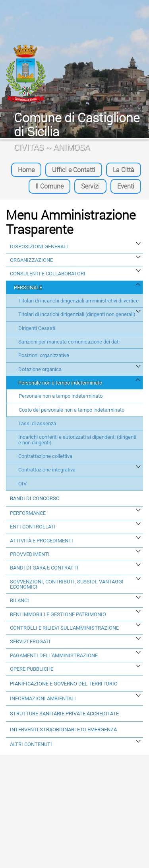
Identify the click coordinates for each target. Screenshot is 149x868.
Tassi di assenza (37, 423)
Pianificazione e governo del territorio (64, 684)
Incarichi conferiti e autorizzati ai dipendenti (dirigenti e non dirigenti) (77, 440)
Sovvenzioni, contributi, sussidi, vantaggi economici (67, 584)
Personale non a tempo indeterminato (60, 383)
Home (26, 170)
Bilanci (19, 600)
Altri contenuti (31, 744)
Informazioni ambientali (43, 698)
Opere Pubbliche (32, 669)
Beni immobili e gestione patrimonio (58, 614)
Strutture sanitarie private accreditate (64, 714)
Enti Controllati (33, 527)
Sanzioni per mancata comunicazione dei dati (69, 342)
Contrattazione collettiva (45, 456)
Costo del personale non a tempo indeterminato (72, 410)
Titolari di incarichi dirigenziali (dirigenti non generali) (77, 314)
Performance (28, 513)
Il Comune (49, 186)
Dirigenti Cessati (37, 328)
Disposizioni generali (39, 246)
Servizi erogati (30, 641)
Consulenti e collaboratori (48, 274)
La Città (124, 170)
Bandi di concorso (35, 498)
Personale (28, 288)
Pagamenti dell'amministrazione (54, 655)
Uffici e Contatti (74, 170)
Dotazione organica (40, 369)
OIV (22, 484)
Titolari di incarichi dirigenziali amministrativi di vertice (78, 301)
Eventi (126, 186)
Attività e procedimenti (42, 541)
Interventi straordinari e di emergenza (63, 730)
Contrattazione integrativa (47, 470)
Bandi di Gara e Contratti (44, 568)
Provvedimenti (30, 554)
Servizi (90, 186)
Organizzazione (31, 260)
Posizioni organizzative (44, 355)
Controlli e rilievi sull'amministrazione (64, 628)
